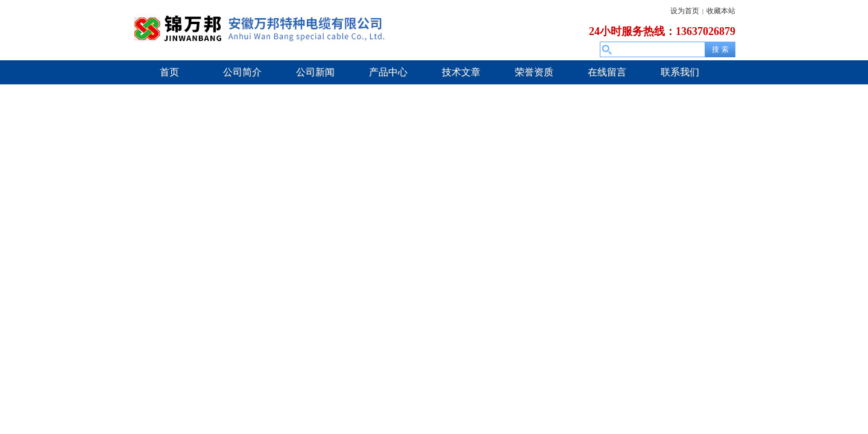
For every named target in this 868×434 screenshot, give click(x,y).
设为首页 (685, 11)
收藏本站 (721, 11)
